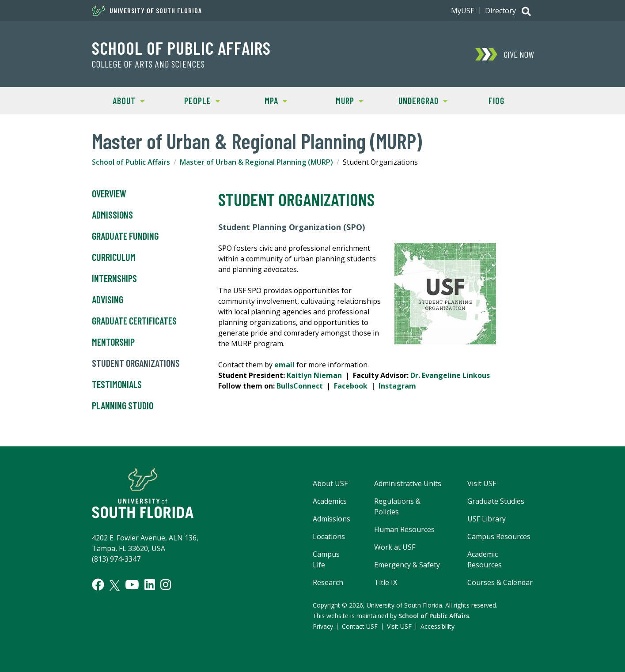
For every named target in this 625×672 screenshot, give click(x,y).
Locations (329, 536)
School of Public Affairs (181, 48)
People (193, 100)
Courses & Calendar (500, 582)
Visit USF (482, 483)
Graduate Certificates (134, 321)
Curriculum (114, 257)
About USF (330, 483)
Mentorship (113, 342)
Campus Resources (499, 536)
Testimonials (117, 385)
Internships (114, 279)
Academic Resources (485, 559)
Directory (500, 11)
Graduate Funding (125, 236)
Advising (108, 300)
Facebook (351, 386)
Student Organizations (136, 363)
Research (328, 582)
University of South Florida (147, 11)
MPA (263, 100)
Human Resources (404, 529)
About (118, 100)
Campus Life (326, 559)
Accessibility (437, 626)
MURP (337, 100)
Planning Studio (123, 406)
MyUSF (462, 11)
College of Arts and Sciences (148, 64)
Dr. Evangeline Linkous (450, 375)
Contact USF (360, 626)
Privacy (323, 626)
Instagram (397, 386)
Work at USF (395, 547)
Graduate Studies (496, 501)
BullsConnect (300, 386)
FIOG (496, 101)
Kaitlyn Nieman (314, 375)
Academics (330, 501)
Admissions (112, 215)
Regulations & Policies (397, 506)
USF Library (487, 519)
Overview (109, 194)
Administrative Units (408, 483)
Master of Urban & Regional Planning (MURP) (256, 162)
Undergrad (417, 100)
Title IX (386, 582)
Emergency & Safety (407, 565)
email (284, 365)
